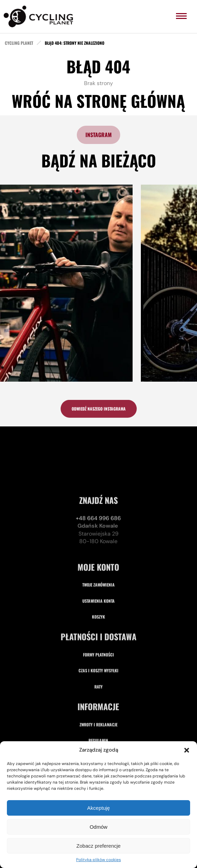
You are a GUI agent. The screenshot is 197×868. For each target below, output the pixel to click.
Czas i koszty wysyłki (98, 723)
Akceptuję (98, 808)
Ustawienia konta (98, 653)
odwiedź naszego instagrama (99, 411)
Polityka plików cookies (98, 860)
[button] (187, 750)
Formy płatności (98, 707)
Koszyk (98, 669)
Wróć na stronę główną (98, 101)
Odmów (98, 827)
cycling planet (19, 43)
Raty (98, 739)
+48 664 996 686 (98, 571)
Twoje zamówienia (98, 637)
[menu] (181, 16)
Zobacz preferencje (98, 846)
